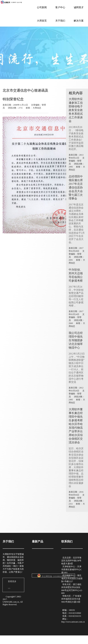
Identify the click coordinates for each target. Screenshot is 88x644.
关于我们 (60, 21)
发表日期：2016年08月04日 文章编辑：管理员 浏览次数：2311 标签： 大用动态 (77, 499)
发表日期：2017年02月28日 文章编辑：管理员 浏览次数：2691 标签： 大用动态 (77, 255)
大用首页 (42, 21)
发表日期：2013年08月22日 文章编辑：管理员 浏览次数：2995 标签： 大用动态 (77, 162)
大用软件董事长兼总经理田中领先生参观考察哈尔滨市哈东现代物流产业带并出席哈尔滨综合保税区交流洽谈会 (76, 426)
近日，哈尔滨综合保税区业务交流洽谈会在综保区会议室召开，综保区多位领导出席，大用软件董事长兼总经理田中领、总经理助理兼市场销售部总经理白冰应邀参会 (76, 467)
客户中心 (60, 7)
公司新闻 (42, 7)
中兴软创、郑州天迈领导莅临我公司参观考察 (76, 275)
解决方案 (79, 21)
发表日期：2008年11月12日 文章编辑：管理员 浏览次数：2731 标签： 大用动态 (24, 106)
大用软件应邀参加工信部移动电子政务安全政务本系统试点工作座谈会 (76, 110)
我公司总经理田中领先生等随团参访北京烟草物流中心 (76, 340)
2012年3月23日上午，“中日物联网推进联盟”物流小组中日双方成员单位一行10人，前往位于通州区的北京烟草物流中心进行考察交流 (77, 368)
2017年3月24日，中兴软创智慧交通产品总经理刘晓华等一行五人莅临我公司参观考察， (76, 296)
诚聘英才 (79, 7)
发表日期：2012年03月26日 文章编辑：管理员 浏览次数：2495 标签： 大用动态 (77, 395)
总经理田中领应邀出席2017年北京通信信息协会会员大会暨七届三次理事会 (76, 187)
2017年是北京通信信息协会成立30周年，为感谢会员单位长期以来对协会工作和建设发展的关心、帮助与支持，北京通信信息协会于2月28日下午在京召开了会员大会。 (77, 223)
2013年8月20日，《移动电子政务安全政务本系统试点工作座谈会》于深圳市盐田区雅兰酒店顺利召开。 (76, 138)
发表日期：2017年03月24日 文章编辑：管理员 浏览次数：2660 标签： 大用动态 (77, 319)
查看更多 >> (12, 585)
